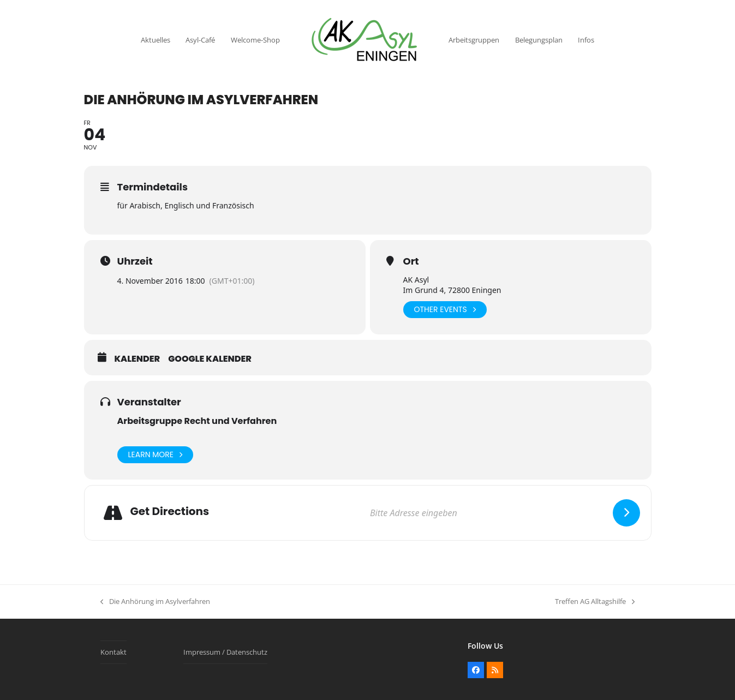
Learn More (156, 455)
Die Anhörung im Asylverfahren (155, 602)
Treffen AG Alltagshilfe (595, 602)
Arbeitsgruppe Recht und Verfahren (197, 421)
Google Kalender (210, 359)
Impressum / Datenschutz (225, 652)
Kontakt (113, 652)
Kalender (138, 359)
